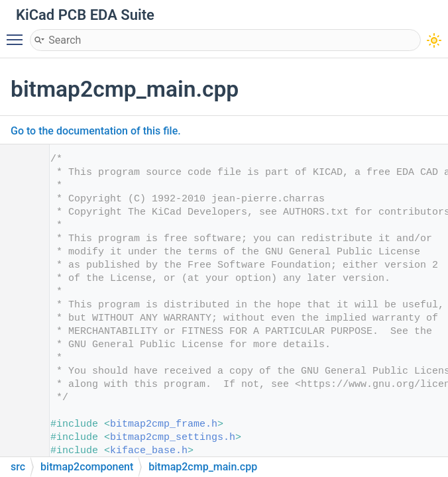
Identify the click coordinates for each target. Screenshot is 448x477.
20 (20, 411)
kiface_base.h (149, 451)
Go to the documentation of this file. (96, 131)
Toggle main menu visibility (18, 34)
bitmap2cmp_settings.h (173, 438)
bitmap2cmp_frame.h (164, 424)
